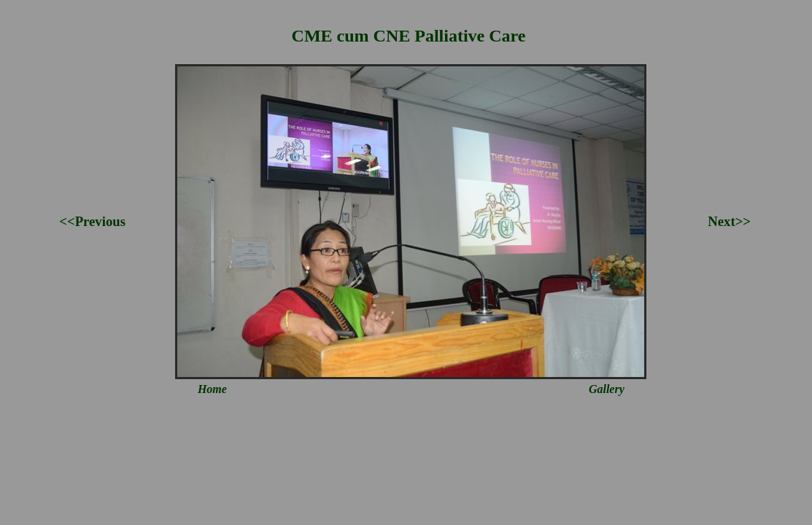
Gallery (607, 389)
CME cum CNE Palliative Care (409, 36)
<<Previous (92, 221)
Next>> (729, 221)
